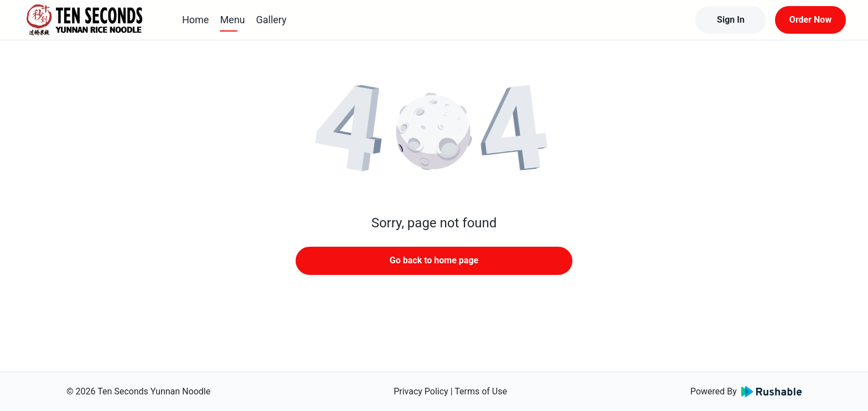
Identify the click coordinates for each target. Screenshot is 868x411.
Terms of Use (481, 391)
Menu (232, 20)
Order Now (810, 20)
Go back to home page (434, 260)
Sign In (731, 20)
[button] (434, 133)
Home (195, 20)
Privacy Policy (421, 391)
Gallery (272, 20)
